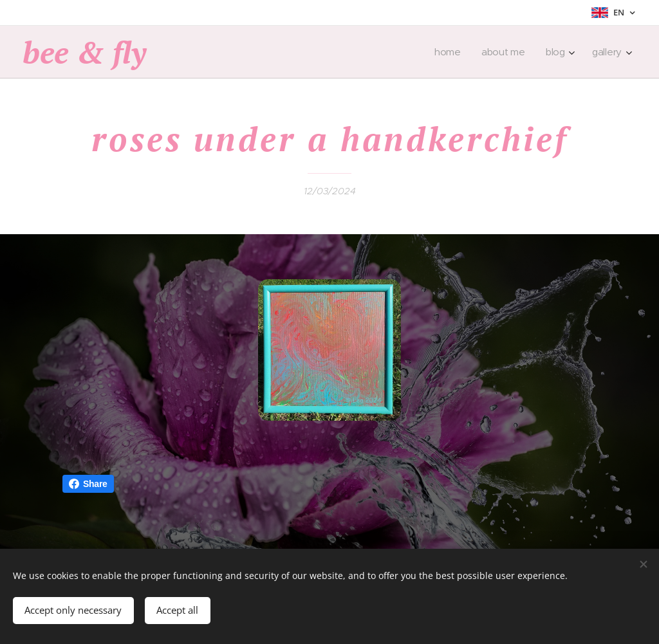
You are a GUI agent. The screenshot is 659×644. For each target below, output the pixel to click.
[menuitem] (450, 52)
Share (88, 484)
